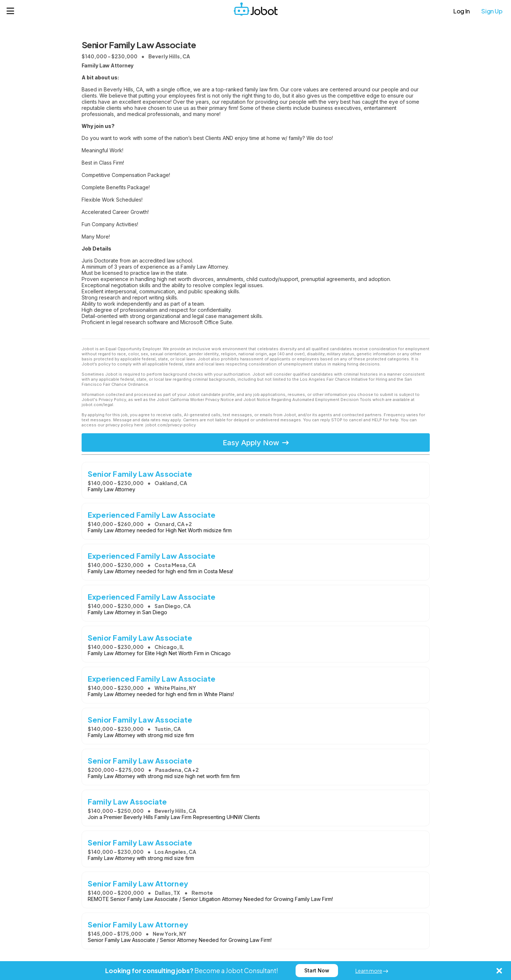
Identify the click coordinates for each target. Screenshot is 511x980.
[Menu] (11, 11)
